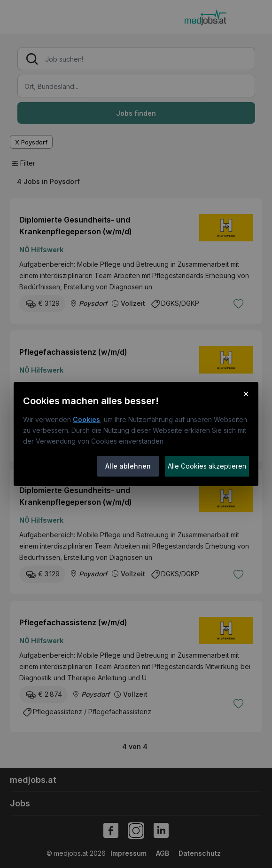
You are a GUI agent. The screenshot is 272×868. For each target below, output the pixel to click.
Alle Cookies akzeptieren (207, 466)
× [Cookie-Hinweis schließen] (246, 393)
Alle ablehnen (128, 466)
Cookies (86, 419)
